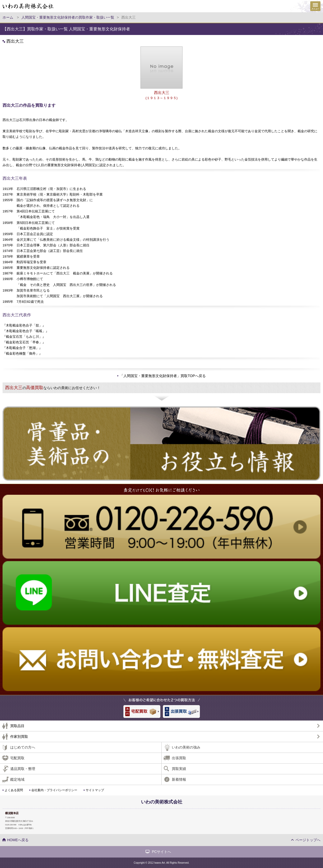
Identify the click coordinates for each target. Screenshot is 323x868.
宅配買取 (17, 758)
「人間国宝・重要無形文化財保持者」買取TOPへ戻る (163, 376)
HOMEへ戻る (18, 840)
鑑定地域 (17, 779)
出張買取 (179, 758)
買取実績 (179, 769)
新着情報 (179, 779)
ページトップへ (308, 840)
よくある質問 (14, 790)
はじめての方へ (23, 747)
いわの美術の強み (186, 747)
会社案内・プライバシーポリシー (54, 790)
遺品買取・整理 (23, 769)
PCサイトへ (161, 852)
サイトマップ (95, 790)
